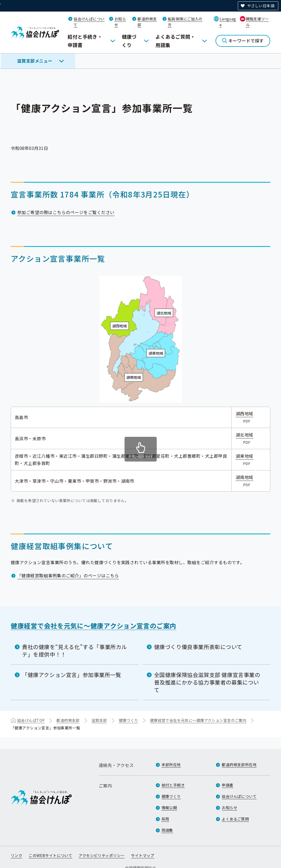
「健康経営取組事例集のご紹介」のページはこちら (68, 575)
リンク (17, 855)
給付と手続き (173, 785)
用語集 (167, 830)
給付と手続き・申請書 (85, 41)
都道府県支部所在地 (239, 765)
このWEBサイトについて (50, 855)
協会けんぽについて (239, 796)
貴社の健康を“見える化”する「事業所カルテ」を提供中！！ (74, 651)
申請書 (227, 785)
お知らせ (229, 808)
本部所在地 (171, 765)
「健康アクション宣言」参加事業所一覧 (72, 675)
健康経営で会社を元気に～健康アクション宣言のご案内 (94, 626)
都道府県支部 (68, 720)
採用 (165, 819)
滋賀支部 (99, 720)
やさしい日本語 (261, 6)
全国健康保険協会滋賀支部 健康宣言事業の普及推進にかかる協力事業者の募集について (207, 682)
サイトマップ (143, 855)
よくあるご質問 (235, 819)
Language (228, 22)
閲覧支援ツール (258, 22)
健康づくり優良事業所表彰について (198, 647)
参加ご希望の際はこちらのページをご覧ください (66, 212)
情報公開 (169, 808)
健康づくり (129, 41)
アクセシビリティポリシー (102, 855)
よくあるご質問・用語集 (175, 41)
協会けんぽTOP (31, 720)
